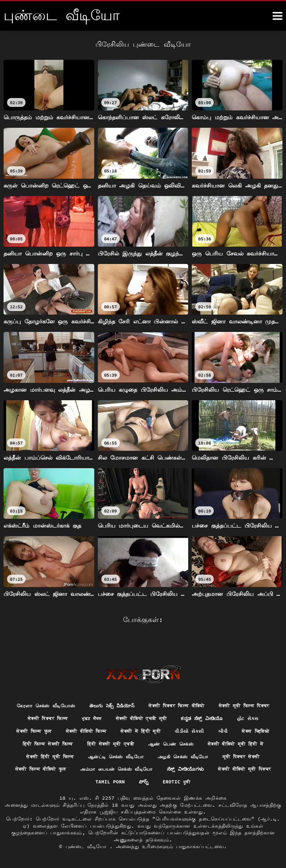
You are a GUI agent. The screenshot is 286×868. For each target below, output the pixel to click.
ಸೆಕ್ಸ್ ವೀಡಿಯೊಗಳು (130, 769)
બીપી (76, 730)
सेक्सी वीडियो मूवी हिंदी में (142, 743)
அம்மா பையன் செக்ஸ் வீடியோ (57, 769)
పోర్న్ (121, 782)
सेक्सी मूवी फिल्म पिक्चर (61, 704)
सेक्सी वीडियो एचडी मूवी (225, 704)
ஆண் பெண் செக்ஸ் (72, 743)
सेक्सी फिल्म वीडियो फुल (242, 756)
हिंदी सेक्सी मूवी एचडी (234, 730)
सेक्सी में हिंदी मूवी (246, 717)
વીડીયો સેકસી (42, 730)
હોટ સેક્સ (88, 717)
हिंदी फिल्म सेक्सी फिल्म (167, 730)
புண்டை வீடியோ (88, 846)
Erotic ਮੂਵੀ (155, 782)
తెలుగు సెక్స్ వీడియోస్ (144, 691)
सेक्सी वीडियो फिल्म (188, 717)
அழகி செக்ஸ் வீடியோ (118, 756)
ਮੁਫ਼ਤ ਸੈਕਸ (172, 704)
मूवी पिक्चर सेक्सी (180, 756)
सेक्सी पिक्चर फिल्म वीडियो (213, 691)
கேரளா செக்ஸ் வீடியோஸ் (74, 691)
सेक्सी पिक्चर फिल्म (125, 704)
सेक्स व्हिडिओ (111, 730)
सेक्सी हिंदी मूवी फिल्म (213, 743)
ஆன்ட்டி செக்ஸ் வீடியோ (46, 756)
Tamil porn (252, 769)
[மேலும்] (277, 16)
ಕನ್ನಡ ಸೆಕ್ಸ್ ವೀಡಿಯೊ (40, 717)
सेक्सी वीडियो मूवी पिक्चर (193, 769)
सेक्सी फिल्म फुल (132, 717)
